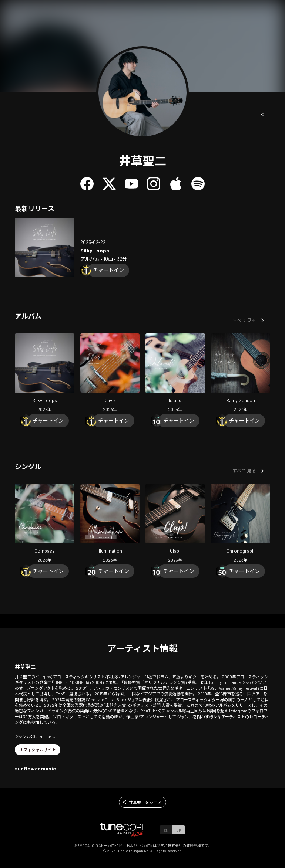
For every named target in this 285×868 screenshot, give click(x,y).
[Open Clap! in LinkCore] (175, 524)
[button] (263, 115)
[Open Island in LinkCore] (175, 374)
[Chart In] (108, 270)
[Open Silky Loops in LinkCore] (45, 247)
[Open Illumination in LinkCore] (110, 524)
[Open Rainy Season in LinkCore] (241, 374)
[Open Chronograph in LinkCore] (241, 524)
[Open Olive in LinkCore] (110, 374)
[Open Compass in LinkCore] (45, 524)
